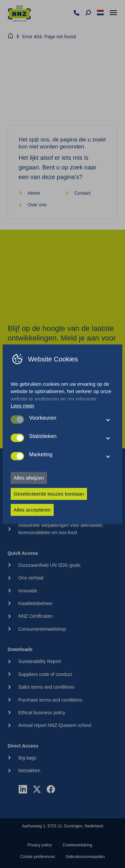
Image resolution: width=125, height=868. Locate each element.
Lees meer (22, 406)
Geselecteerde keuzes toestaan (49, 494)
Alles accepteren (32, 510)
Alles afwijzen (29, 478)
